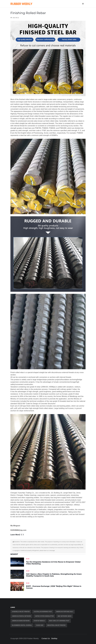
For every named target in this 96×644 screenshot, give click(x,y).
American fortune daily (65, 612)
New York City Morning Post (59, 621)
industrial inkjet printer (56, 625)
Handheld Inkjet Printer (21, 612)
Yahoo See (40, 625)
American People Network (21, 616)
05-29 (28, 559)
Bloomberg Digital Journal (22, 625)
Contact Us (46, 638)
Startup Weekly (39, 621)
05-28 (28, 583)
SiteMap (54, 638)
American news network (21, 621)
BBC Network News (65, 616)
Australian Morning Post (43, 612)
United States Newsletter (44, 616)
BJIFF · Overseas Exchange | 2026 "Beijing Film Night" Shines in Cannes (54, 587)
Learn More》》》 (17, 535)
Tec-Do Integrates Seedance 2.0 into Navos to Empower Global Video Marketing (53, 563)
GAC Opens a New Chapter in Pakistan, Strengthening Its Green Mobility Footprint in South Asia (54, 575)
